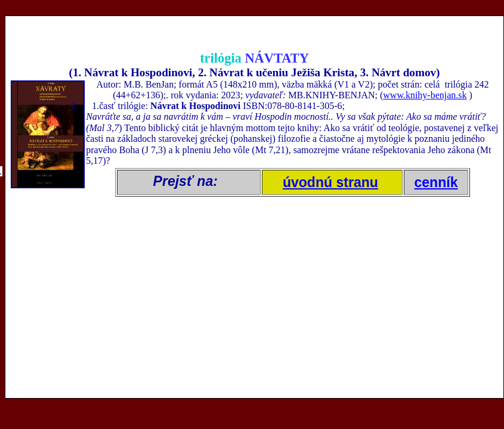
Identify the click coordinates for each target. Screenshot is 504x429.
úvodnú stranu (330, 182)
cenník (436, 182)
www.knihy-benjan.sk (425, 95)
